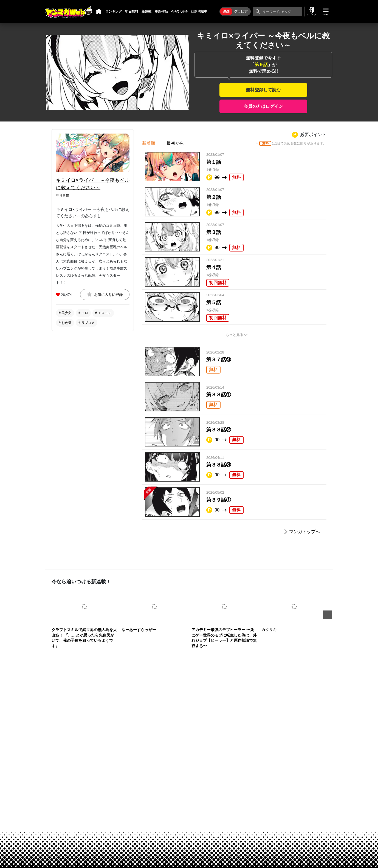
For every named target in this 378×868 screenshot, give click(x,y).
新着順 (149, 143)
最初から (175, 143)
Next (328, 615)
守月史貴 (63, 196)
